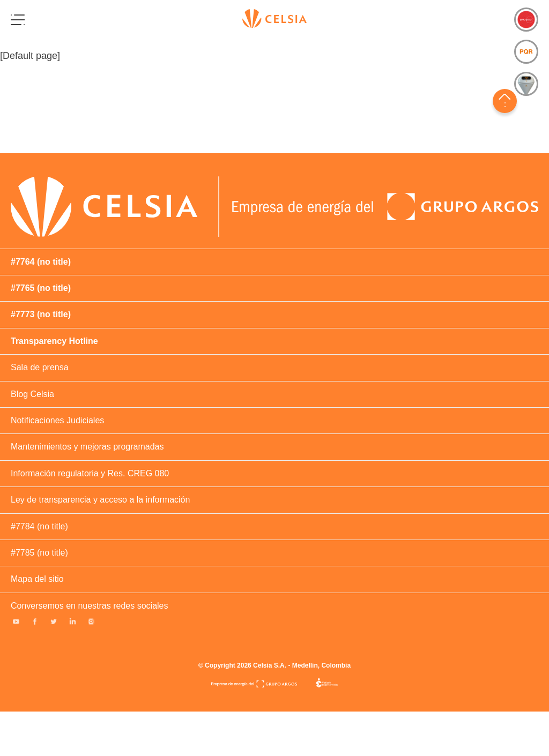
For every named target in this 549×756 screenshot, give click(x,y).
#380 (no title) (496, 171)
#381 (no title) (533, 171)
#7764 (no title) (41, 262)
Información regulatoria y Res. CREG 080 (90, 473)
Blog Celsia (32, 394)
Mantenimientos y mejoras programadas (87, 447)
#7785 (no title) (39, 553)
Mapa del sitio (37, 579)
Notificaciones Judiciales (57, 420)
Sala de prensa (40, 367)
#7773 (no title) (41, 314)
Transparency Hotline (54, 341)
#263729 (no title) (515, 171)
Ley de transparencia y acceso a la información (100, 500)
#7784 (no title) (39, 526)
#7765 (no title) (41, 288)
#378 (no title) (478, 171)
